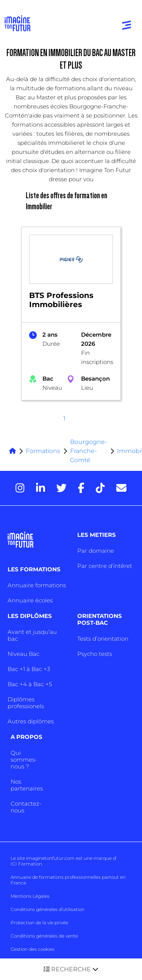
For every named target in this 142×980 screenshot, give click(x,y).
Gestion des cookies (33, 949)
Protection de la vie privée (39, 923)
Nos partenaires (27, 785)
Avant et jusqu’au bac (32, 635)
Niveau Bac (23, 654)
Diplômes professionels (26, 703)
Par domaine (96, 551)
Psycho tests (95, 654)
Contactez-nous (26, 807)
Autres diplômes (31, 721)
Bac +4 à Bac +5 (30, 684)
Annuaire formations (37, 585)
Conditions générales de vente (44, 936)
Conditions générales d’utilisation (48, 909)
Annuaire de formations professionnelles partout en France (68, 880)
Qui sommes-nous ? (24, 760)
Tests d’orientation (103, 639)
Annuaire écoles (30, 600)
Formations (43, 451)
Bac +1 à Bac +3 (29, 669)
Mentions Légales (30, 896)
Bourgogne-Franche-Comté (89, 451)
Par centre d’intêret (105, 566)
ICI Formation (26, 864)
